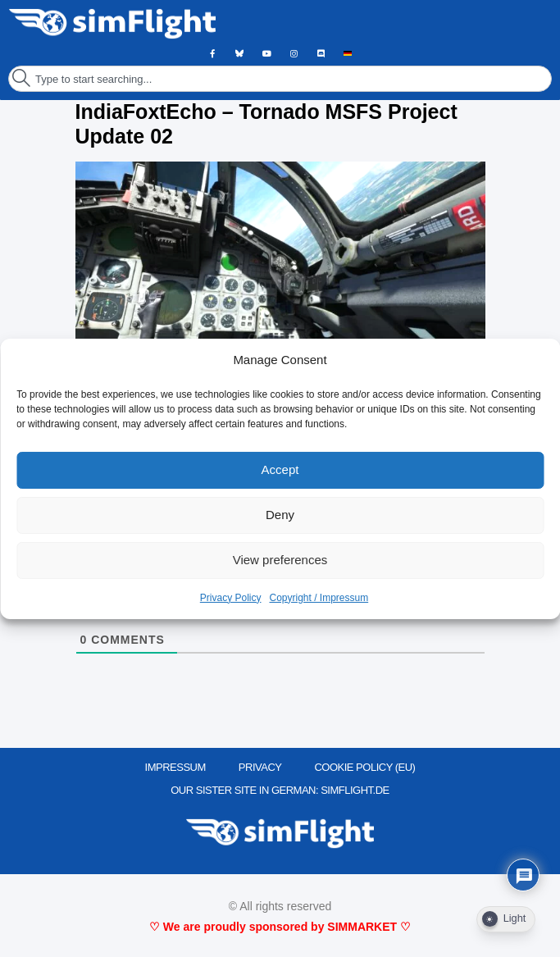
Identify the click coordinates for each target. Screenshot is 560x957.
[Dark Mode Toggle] (506, 919)
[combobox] (280, 79)
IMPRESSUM (175, 767)
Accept (280, 469)
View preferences (280, 560)
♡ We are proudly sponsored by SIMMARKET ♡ (280, 927)
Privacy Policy (231, 598)
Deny (280, 515)
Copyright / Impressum (319, 598)
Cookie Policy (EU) (364, 767)
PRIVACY (260, 767)
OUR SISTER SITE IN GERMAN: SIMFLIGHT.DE (280, 790)
